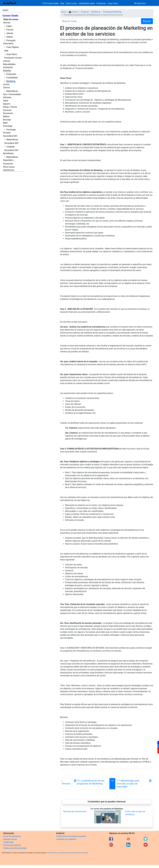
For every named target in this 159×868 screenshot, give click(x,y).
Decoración (8, 113)
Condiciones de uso (53, 853)
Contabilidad (12, 78)
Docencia (7, 110)
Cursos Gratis (10, 16)
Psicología (8, 126)
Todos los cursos (11, 19)
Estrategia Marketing (112, 12)
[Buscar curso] (99, 21)
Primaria (7, 133)
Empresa (7, 71)
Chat (62, 3)
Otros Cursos (9, 167)
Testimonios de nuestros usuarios (71, 836)
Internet (7, 61)
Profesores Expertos (12, 845)
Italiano (10, 37)
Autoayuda (8, 67)
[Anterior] (91, 784)
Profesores (101, 3)
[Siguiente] (134, 784)
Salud (6, 101)
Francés (10, 30)
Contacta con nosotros (66, 839)
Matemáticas (12, 91)
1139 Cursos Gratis (50, 3)
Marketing (11, 81)
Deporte (7, 104)
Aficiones (7, 97)
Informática (8, 44)
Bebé (5, 123)
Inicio (5, 10)
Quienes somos (10, 839)
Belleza (6, 116)
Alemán (10, 33)
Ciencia (6, 88)
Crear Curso (113, 3)
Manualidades (9, 64)
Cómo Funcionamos (12, 836)
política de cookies (82, 853)
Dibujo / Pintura (10, 107)
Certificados (8, 842)
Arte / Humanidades (12, 94)
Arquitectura (9, 170)
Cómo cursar (71, 3)
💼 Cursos (73, 12)
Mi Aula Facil (140, 3)
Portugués (11, 40)
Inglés (9, 26)
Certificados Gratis (87, 3)
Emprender (11, 74)
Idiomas (7, 23)
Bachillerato (8, 153)
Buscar (147, 21)
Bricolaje (7, 120)
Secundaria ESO (10, 136)
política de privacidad (67, 853)
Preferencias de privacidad (15, 848)
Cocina (6, 84)
